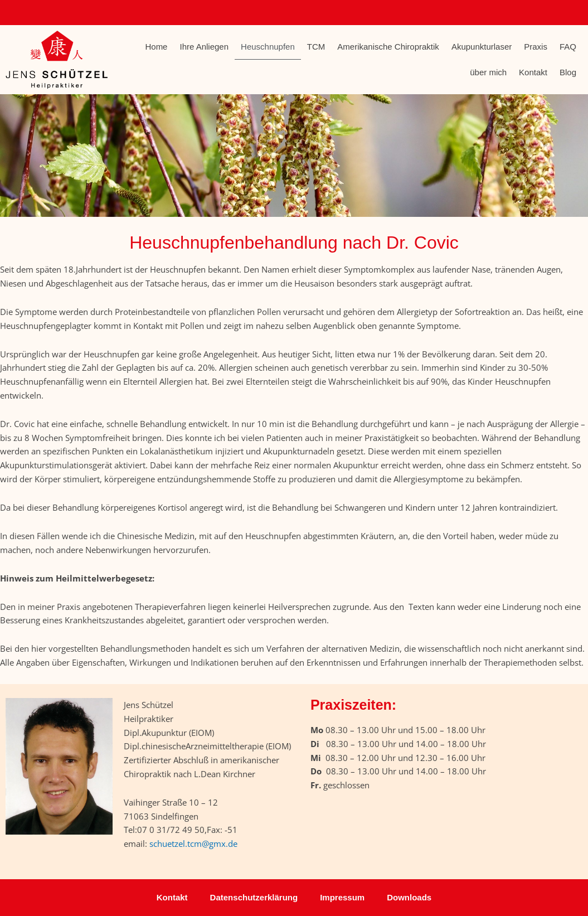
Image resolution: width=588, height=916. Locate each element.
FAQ (568, 47)
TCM (316, 47)
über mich (488, 72)
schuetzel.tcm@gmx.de (193, 844)
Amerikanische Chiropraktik (388, 47)
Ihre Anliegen (204, 47)
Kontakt (533, 72)
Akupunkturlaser (482, 47)
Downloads (409, 897)
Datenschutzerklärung (254, 897)
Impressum (342, 897)
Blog (568, 72)
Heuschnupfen (268, 47)
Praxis (536, 47)
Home (156, 47)
